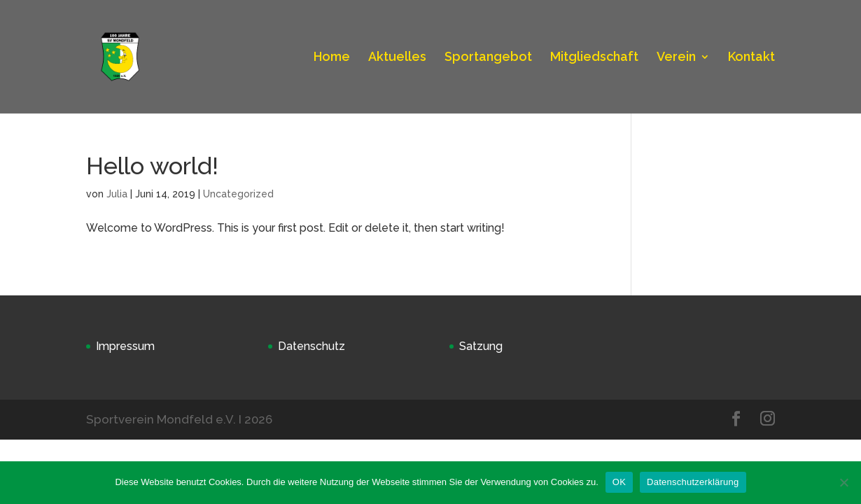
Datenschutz (311, 346)
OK (619, 482)
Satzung (481, 346)
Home (332, 58)
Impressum (125, 346)
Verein (676, 58)
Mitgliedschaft (594, 58)
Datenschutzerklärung (693, 482)
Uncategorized (238, 194)
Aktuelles (397, 58)
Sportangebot (488, 58)
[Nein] (843, 482)
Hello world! (152, 166)
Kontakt (751, 58)
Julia (117, 194)
